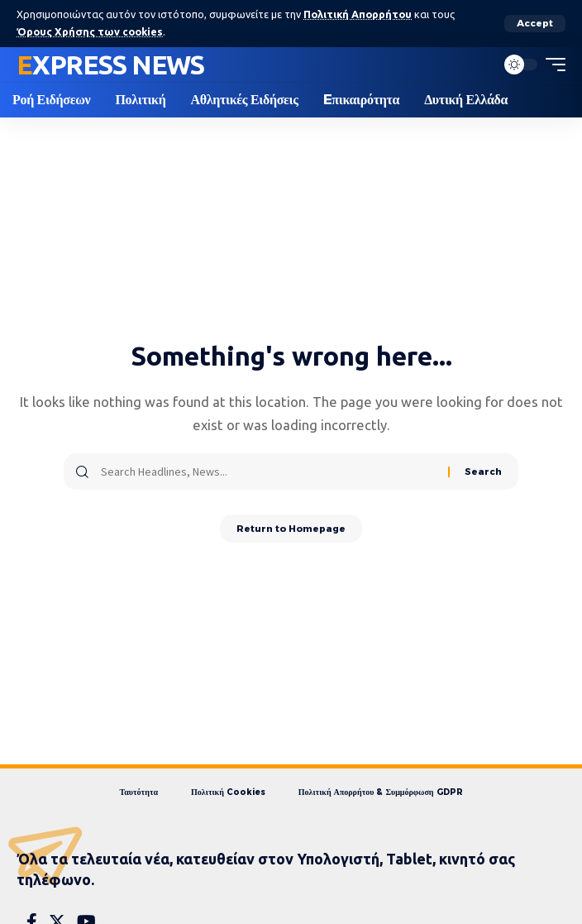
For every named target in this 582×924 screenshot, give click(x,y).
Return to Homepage (291, 529)
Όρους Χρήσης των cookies (90, 31)
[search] (479, 65)
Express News (110, 65)
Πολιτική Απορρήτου (358, 14)
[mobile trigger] (551, 65)
